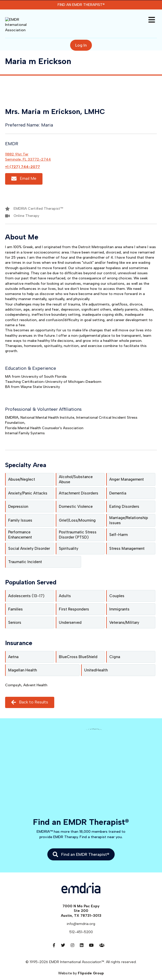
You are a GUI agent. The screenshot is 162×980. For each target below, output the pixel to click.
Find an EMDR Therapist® (81, 5)
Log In (81, 38)
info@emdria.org (81, 916)
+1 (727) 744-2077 (23, 159)
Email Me (24, 171)
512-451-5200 (81, 925)
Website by (81, 966)
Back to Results (30, 695)
